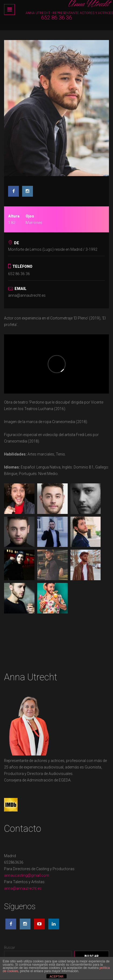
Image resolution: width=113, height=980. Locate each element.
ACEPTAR (56, 976)
